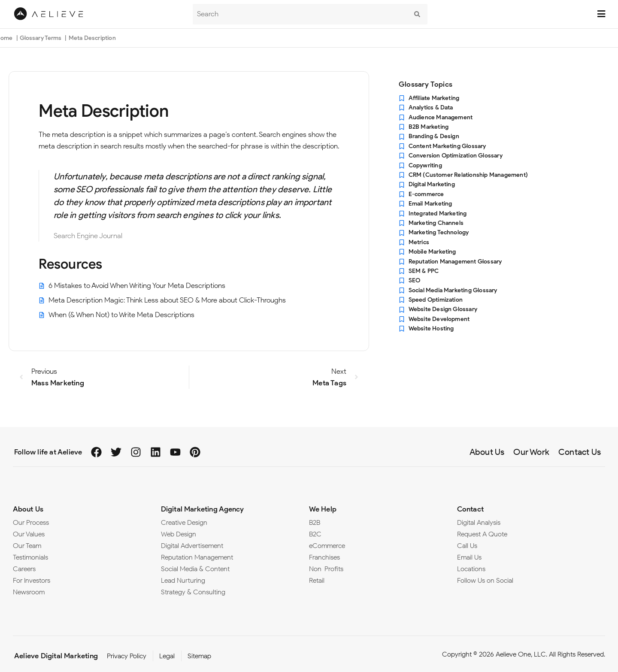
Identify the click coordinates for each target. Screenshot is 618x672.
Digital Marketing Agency (202, 509)
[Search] (300, 14)
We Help (323, 509)
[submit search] (417, 14)
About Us (28, 509)
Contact (470, 509)
